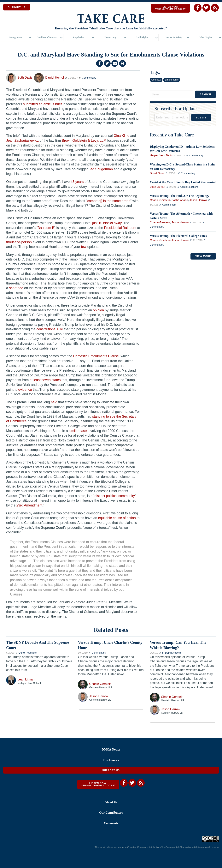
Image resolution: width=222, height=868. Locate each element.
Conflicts (156, 80)
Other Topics (205, 38)
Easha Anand (180, 200)
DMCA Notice (111, 750)
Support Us (111, 770)
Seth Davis (25, 78)
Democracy (110, 38)
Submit (201, 118)
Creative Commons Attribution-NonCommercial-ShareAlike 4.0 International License (173, 847)
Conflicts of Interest (47, 38)
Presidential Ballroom (120, 228)
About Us (111, 802)
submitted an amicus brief (42, 104)
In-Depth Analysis (172, 653)
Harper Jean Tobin (161, 155)
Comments (111, 823)
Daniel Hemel (55, 78)
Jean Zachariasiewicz (22, 141)
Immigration (15, 38)
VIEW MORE (203, 256)
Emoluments (172, 80)
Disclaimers (111, 760)
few (84, 247)
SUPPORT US (17, 7)
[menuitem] (16, 38)
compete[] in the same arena (109, 201)
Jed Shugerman (101, 169)
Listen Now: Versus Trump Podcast (170, 8)
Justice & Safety (174, 38)
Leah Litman (158, 187)
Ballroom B (46, 228)
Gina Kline (121, 136)
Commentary (89, 78)
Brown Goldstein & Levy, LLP (84, 141)
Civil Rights (142, 38)
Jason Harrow (198, 200)
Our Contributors (111, 813)
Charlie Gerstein (160, 200)
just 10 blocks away (107, 223)
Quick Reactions (189, 187)
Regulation (79, 38)
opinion (99, 310)
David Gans (157, 173)
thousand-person (19, 242)
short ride (16, 288)
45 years (77, 182)
